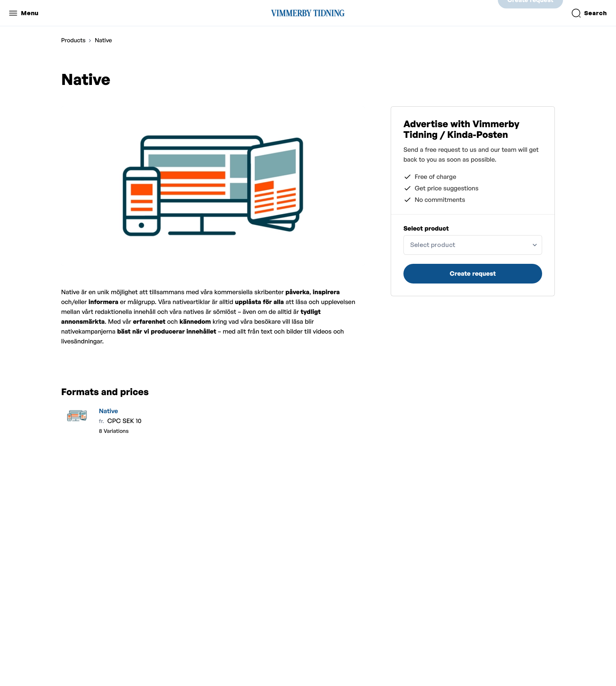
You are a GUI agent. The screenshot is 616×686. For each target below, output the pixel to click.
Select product (426, 228)
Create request (530, 13)
